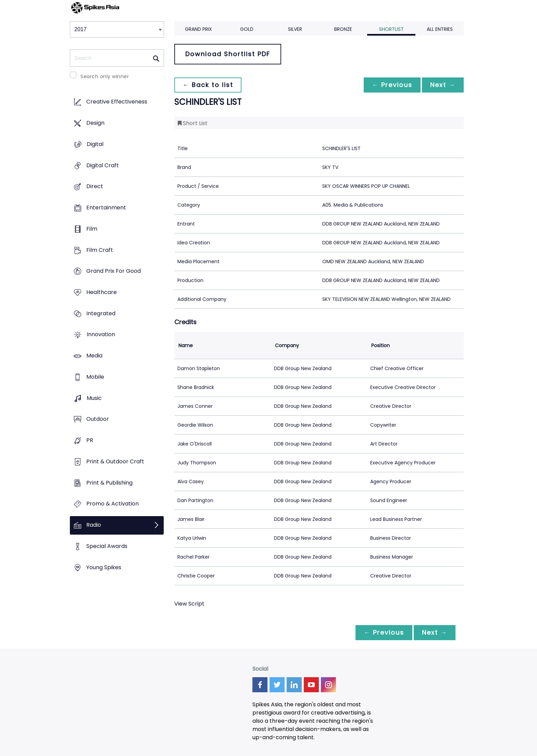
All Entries (440, 29)
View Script (189, 604)
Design (95, 123)
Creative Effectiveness (117, 102)
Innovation (101, 335)
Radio (94, 525)
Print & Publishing (109, 483)
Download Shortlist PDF (228, 54)
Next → (443, 85)
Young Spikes (104, 567)
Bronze (343, 29)
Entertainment (106, 208)
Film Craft (100, 250)
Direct (95, 187)
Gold (247, 29)
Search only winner (105, 76)
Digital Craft (103, 165)
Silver (295, 29)
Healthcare (102, 292)
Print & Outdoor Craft (115, 461)
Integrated (101, 313)
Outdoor (98, 419)
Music (94, 398)
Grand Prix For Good (114, 271)
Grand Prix (198, 29)
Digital (95, 144)
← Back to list (208, 85)
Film (92, 229)
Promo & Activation (113, 504)
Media (94, 356)
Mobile (95, 377)
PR (90, 441)
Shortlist (391, 29)
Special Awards (107, 546)
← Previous (392, 85)
